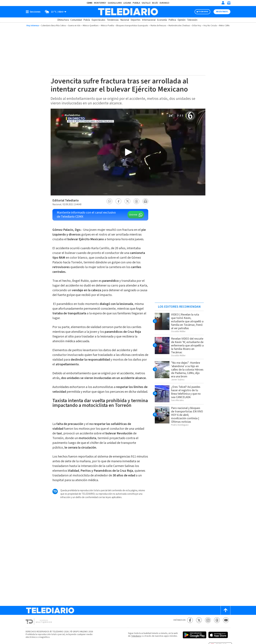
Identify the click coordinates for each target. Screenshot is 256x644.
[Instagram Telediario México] (208, 620)
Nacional (125, 20)
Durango (164, 3)
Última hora (63, 20)
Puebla (136, 3)
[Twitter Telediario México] (199, 620)
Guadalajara (115, 3)
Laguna (127, 3)
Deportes (136, 20)
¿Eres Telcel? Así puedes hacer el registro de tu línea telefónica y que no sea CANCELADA (186, 392)
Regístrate (222, 12)
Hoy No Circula (210, 26)
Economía (162, 20)
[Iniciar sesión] (223, 3)
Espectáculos (98, 20)
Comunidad (76, 20)
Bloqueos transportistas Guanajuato (132, 26)
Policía (87, 20)
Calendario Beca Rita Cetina (53, 26)
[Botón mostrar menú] (34, 12)
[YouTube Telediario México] (226, 620)
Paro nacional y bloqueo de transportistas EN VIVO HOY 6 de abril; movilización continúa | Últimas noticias (187, 415)
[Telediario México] (128, 12)
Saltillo (146, 3)
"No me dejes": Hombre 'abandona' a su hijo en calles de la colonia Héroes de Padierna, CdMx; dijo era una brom (187, 370)
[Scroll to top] (225, 610)
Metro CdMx (224, 26)
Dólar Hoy (197, 26)
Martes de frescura (158, 26)
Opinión (182, 20)
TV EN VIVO (203, 12)
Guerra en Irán (74, 26)
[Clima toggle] (54, 12)
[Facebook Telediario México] (190, 620)
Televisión (192, 20)
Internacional (149, 20)
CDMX (90, 3)
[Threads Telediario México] (217, 620)
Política (172, 20)
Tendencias (113, 20)
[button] (110, 201)
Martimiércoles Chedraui (179, 26)
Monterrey (100, 3)
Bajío (155, 3)
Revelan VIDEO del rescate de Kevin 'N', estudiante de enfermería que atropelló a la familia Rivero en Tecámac (187, 346)
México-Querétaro (91, 26)
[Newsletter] (229, 4)
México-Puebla (107, 26)
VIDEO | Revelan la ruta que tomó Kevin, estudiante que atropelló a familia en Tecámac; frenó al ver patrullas (187, 321)
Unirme (133, 215)
